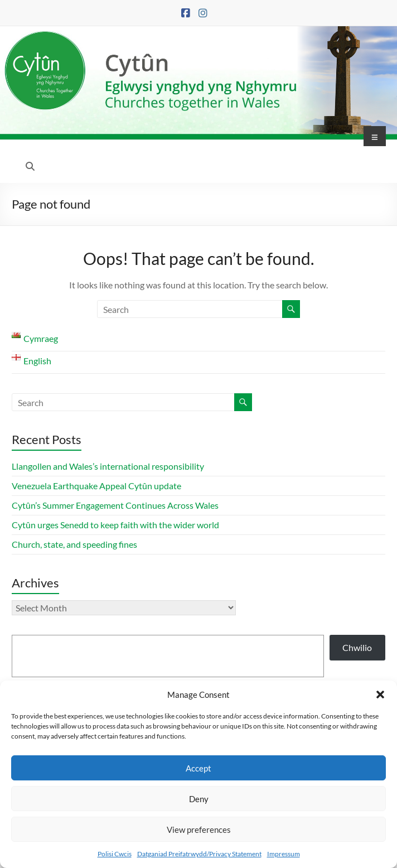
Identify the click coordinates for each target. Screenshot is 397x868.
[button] (380, 695)
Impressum (284, 854)
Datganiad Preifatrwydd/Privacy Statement (199, 854)
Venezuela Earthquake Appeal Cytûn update (96, 486)
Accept (198, 768)
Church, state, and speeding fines (74, 544)
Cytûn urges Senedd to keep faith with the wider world (115, 525)
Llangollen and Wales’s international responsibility (108, 466)
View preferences (199, 830)
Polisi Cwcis (115, 854)
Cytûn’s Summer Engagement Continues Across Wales (115, 505)
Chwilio (357, 647)
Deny (199, 799)
